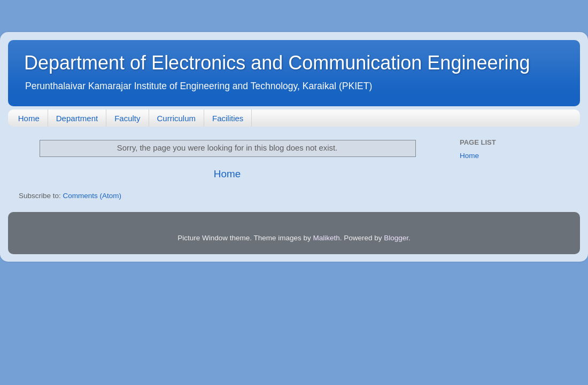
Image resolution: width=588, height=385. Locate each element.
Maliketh (326, 238)
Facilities (228, 118)
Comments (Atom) (92, 196)
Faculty (127, 118)
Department (77, 118)
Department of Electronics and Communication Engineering (277, 63)
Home (29, 118)
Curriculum (177, 118)
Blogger (396, 238)
